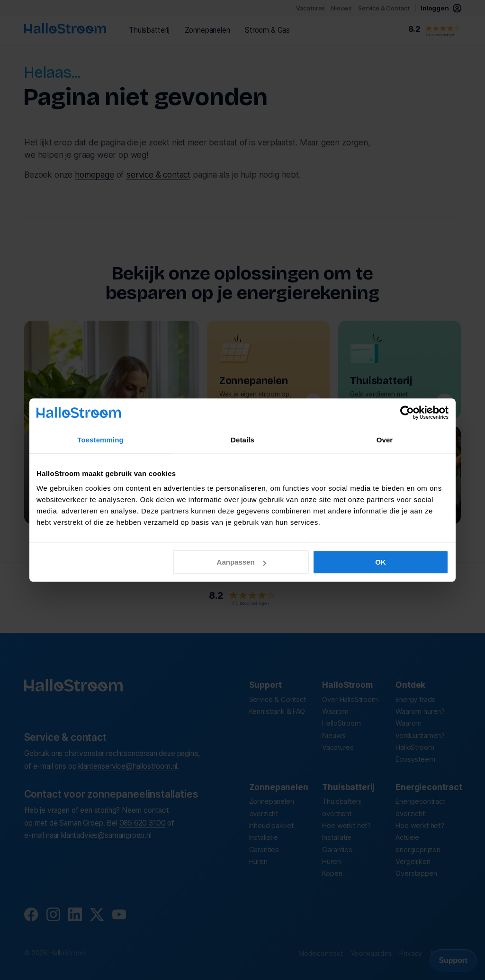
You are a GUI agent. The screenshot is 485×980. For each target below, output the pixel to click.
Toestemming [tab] (100, 440)
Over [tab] (385, 440)
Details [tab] (242, 440)
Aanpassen (242, 562)
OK (381, 562)
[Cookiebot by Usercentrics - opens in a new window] (407, 413)
